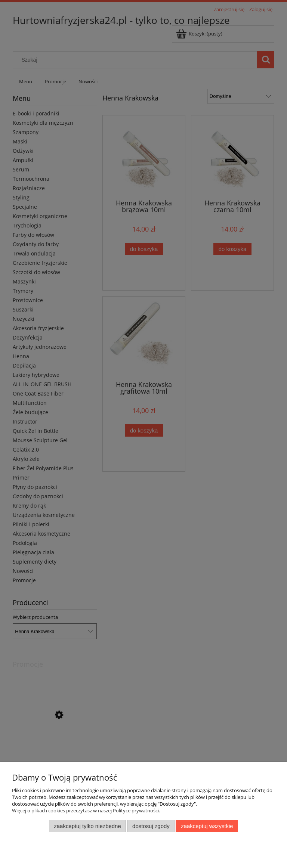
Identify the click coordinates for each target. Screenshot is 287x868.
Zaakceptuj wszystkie (207, 826)
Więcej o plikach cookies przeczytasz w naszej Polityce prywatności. (86, 810)
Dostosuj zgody (151, 826)
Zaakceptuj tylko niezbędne (87, 826)
